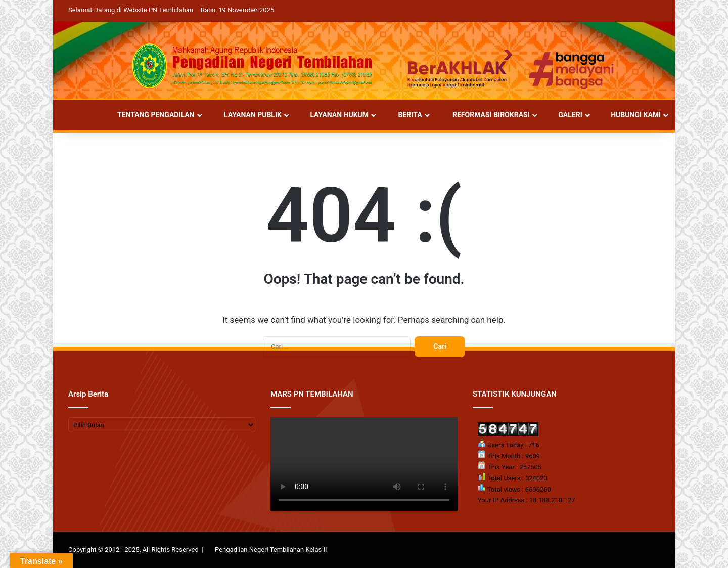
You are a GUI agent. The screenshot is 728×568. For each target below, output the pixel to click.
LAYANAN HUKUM (335, 115)
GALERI (566, 115)
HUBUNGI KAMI (631, 115)
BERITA (405, 115)
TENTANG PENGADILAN (151, 115)
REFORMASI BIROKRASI (486, 115)
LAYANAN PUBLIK (248, 115)
